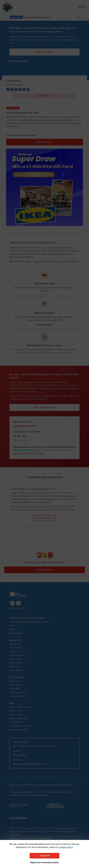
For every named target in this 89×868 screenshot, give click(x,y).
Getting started (17, 696)
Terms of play (16, 714)
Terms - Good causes (20, 707)
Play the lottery (44, 52)
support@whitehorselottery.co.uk (30, 764)
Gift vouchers (16, 648)
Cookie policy (16, 633)
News (12, 626)
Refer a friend (16, 670)
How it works (16, 659)
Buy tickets (15, 644)
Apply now (15, 681)
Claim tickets (16, 651)
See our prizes (44, 324)
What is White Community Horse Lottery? (30, 622)
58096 (48, 838)
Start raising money (44, 407)
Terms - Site (15, 711)
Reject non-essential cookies (45, 862)
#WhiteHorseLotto (18, 608)
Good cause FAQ (18, 692)
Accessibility (16, 722)
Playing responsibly (19, 730)
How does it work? (19, 61)
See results (44, 96)
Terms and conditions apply (21, 135)
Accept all (44, 856)
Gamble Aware (41, 795)
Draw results (16, 663)
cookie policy (66, 847)
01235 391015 (20, 755)
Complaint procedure (20, 726)
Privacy (13, 629)
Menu (82, 7)
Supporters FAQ (17, 655)
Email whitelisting (18, 718)
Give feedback (45, 570)
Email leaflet (15, 689)
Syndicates (15, 666)
